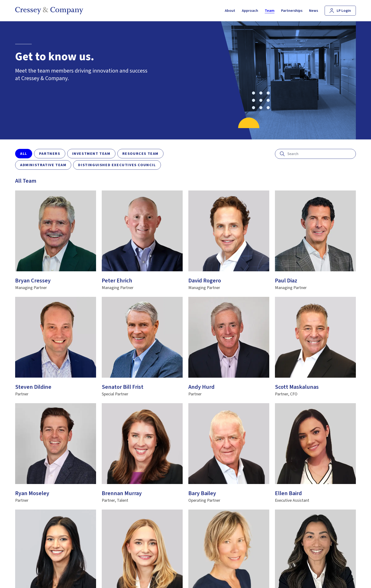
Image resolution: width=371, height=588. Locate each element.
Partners (50, 154)
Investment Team (91, 154)
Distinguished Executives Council (117, 165)
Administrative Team (43, 165)
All (24, 154)
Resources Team (140, 154)
